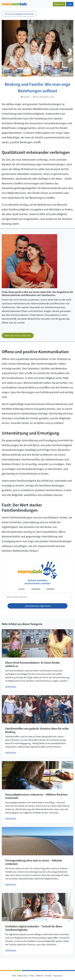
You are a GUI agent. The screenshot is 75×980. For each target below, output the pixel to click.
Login (70, 4)
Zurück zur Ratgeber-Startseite (19, 14)
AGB (14, 976)
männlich (36, 589)
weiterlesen (11, 686)
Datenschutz (23, 976)
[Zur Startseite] (14, 4)
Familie (25, 97)
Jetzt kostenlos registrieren (37, 606)
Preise (32, 976)
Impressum (58, 976)
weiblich (51, 589)
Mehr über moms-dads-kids (18, 335)
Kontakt (48, 976)
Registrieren (59, 4)
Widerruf (40, 976)
